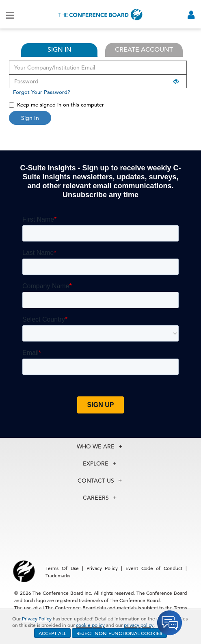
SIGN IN (59, 50)
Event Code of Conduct (154, 568)
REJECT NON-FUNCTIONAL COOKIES (119, 633)
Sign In (30, 118)
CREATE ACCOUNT (144, 50)
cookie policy (90, 625)
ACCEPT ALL (52, 633)
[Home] (101, 14)
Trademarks (58, 575)
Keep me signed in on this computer (56, 105)
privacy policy (139, 625)
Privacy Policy (37, 618)
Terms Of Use (62, 568)
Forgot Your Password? (42, 92)
